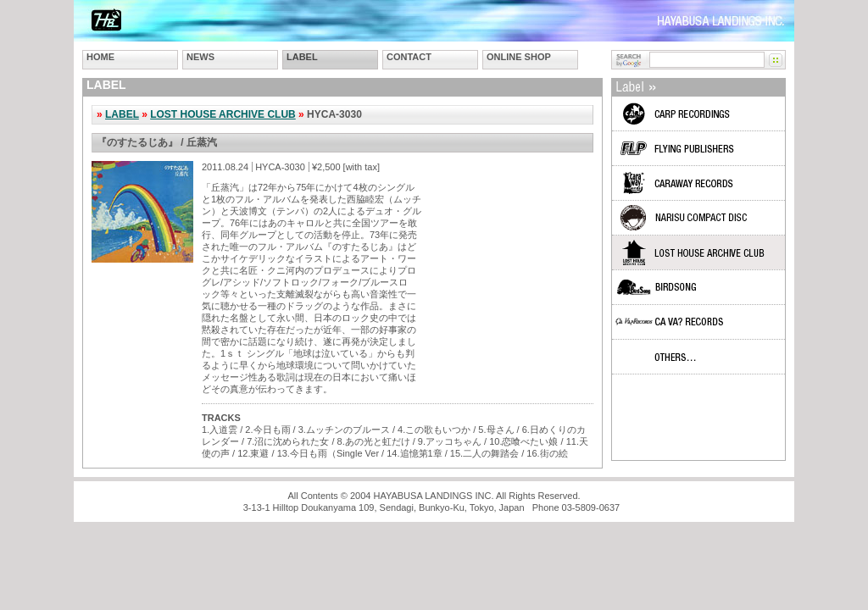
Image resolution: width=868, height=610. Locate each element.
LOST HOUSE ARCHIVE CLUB (223, 114)
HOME (100, 57)
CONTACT (409, 57)
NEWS (200, 57)
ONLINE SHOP (519, 57)
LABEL (302, 57)
